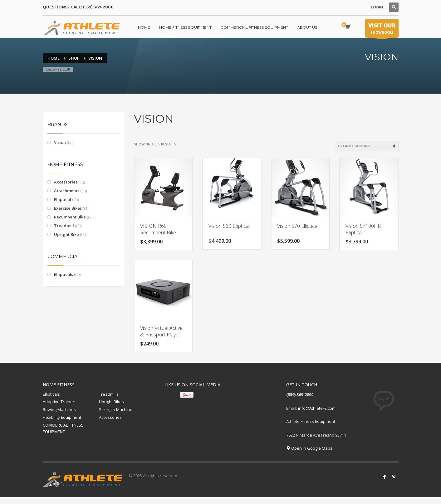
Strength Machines (117, 409)
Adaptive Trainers (60, 402)
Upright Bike (66, 234)
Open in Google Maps (309, 448)
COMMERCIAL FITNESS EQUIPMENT (63, 428)
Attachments (67, 191)
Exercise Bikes (68, 208)
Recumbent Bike (70, 217)
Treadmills (109, 394)
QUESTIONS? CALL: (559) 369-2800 (78, 7)
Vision (60, 142)
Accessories (66, 182)
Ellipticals (64, 274)
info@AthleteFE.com (317, 408)
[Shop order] (367, 146)
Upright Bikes (111, 402)
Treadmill (64, 226)
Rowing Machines (59, 409)
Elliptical (63, 199)
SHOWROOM (382, 30)
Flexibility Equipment (62, 417)
